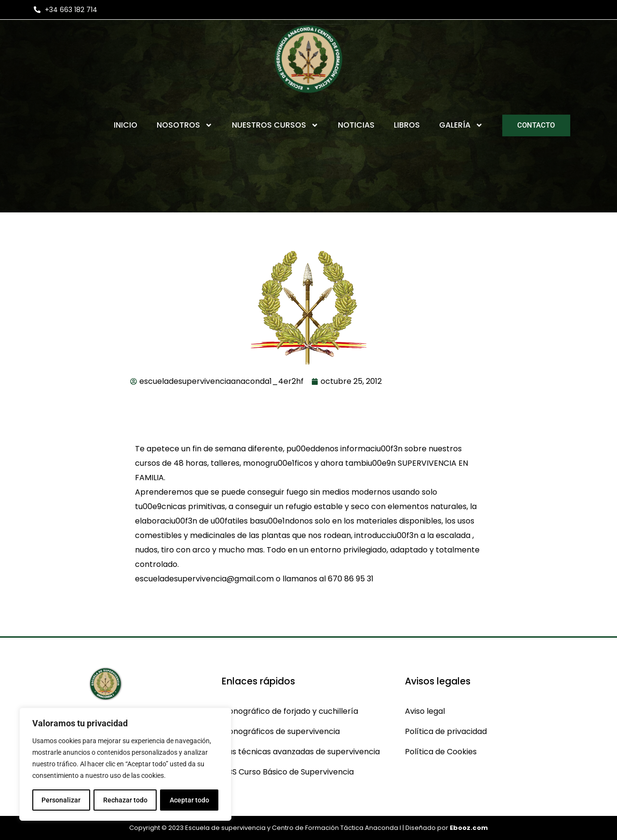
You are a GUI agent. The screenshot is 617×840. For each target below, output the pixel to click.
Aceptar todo (189, 800)
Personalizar (61, 800)
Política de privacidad (446, 731)
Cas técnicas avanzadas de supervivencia (301, 752)
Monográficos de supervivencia (281, 731)
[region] (125, 764)
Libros (407, 125)
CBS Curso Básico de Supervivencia (288, 772)
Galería (461, 125)
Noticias (356, 125)
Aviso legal (425, 711)
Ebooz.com (469, 828)
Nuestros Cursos (275, 125)
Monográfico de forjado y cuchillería (290, 711)
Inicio (126, 125)
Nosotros (185, 125)
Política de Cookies (441, 752)
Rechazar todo (125, 800)
